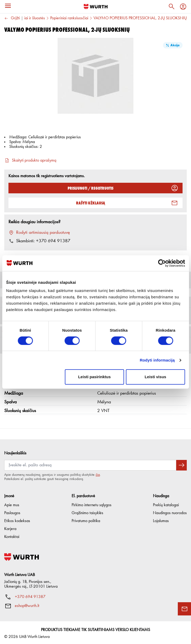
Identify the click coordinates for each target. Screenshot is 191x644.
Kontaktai (12, 535)
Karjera (10, 527)
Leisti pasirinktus (94, 377)
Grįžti (12, 18)
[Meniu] (8, 6)
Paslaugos (12, 511)
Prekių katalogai (166, 504)
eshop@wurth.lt (27, 604)
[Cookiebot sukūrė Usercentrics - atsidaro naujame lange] (162, 263)
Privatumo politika (86, 519)
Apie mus (12, 504)
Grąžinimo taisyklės (87, 511)
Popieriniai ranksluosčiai (69, 18)
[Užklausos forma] (184, 609)
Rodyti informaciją (157, 360)
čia (98, 473)
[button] (95, 401)
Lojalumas (161, 519)
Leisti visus (155, 377)
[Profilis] (183, 7)
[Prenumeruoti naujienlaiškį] (181, 464)
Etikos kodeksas (17, 519)
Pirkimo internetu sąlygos (92, 504)
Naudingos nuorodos (170, 511)
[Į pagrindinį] (96, 7)
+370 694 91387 (30, 595)
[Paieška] (171, 7)
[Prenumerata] (90, 464)
